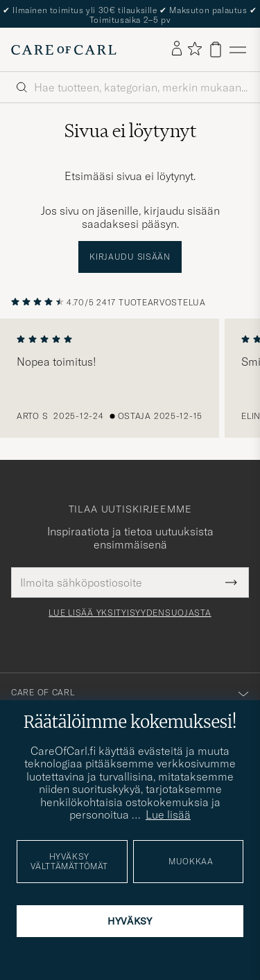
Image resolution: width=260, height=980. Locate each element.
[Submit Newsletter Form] (231, 582)
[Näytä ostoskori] (216, 50)
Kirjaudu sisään (130, 257)
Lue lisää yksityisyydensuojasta (130, 613)
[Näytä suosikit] (194, 50)
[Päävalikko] (238, 50)
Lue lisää (168, 814)
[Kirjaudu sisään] (177, 49)
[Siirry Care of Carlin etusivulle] (64, 50)
